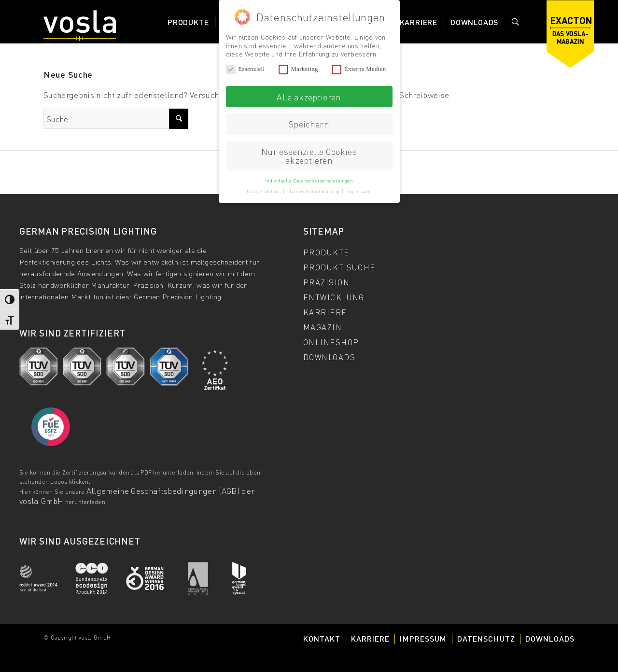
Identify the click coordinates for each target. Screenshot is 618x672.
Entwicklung (334, 297)
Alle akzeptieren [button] (309, 96)
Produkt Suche (339, 267)
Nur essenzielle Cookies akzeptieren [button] (309, 155)
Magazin (323, 327)
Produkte (326, 252)
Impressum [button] (359, 190)
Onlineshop (331, 342)
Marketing (298, 69)
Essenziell (246, 69)
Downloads (329, 357)
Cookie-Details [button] (264, 190)
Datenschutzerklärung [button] (314, 190)
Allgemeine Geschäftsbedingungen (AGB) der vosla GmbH (137, 496)
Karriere (325, 312)
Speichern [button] (309, 123)
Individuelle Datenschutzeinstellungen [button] (309, 179)
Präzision (326, 282)
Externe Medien (359, 69)
